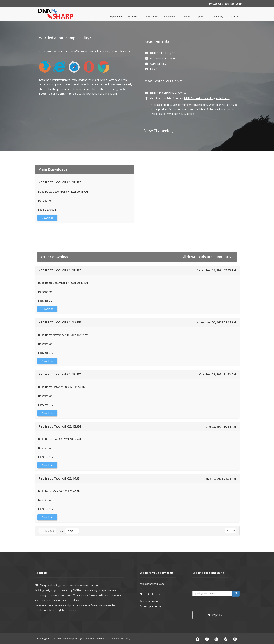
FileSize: (43, 301)
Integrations (152, 17)
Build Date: (45, 192)
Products (134, 17)
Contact (235, 17)
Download (47, 218)
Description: (46, 201)
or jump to (215, 615)
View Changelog (158, 131)
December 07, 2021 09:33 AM (216, 270)
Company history (149, 601)
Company (219, 17)
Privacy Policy (123, 639)
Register (229, 4)
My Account (216, 4)
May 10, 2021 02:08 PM (221, 479)
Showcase (170, 17)
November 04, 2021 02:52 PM (216, 322)
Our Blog (185, 17)
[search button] (236, 594)
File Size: (43, 210)
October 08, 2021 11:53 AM (218, 374)
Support (201, 17)
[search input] (212, 593)
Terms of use (103, 639)
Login (239, 4)
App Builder (116, 17)
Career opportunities (151, 606)
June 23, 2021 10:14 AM (220, 427)
